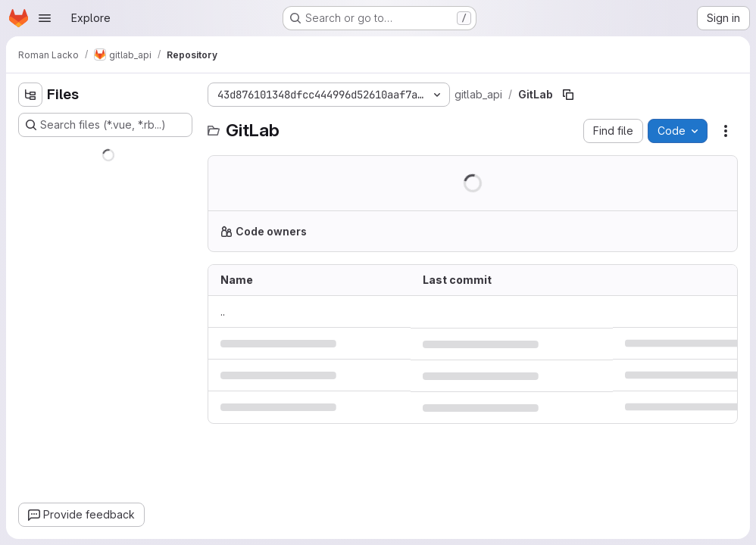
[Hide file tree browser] (30, 95)
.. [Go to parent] (223, 311)
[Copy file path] (568, 95)
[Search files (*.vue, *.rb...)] (105, 125)
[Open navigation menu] (45, 18)
